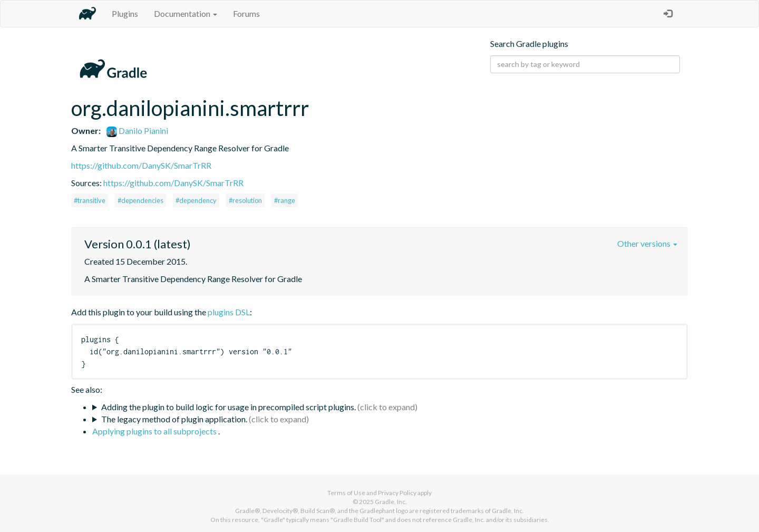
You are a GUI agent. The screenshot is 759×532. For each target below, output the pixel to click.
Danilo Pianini (137, 130)
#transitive (90, 200)
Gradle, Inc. (391, 502)
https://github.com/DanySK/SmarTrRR (141, 165)
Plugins (125, 13)
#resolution (245, 200)
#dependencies (140, 200)
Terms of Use (346, 493)
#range (285, 200)
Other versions (647, 243)
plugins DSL (229, 312)
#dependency (196, 200)
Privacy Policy (397, 493)
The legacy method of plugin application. (174, 419)
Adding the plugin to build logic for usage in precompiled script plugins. (228, 407)
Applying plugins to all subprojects (155, 431)
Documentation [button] (186, 13)
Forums (246, 13)
